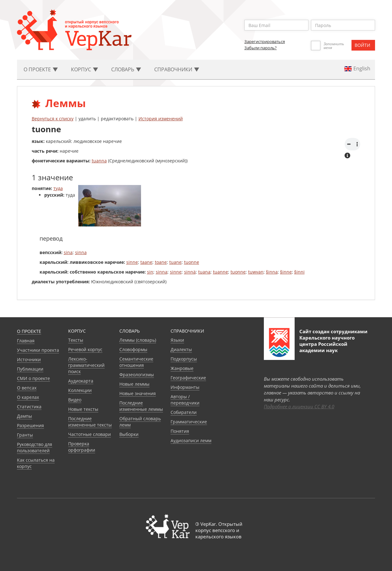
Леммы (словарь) (138, 340)
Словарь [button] (126, 69)
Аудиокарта (81, 381)
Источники (29, 359)
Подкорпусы (184, 359)
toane (161, 262)
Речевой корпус (85, 349)
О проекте (29, 331)
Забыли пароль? (261, 48)
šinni (299, 272)
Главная (26, 341)
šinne (286, 272)
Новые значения (138, 393)
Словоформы (133, 349)
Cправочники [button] (177, 69)
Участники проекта (38, 350)
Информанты (185, 387)
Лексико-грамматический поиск (86, 365)
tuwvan (256, 272)
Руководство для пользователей (35, 447)
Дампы (24, 416)
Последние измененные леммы (141, 406)
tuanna (99, 161)
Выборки (129, 434)
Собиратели (184, 412)
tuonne (192, 262)
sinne (132, 262)
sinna (81, 252)
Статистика (29, 407)
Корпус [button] (84, 69)
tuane (175, 262)
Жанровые (182, 368)
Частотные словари (90, 434)
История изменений (161, 119)
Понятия (180, 431)
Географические (188, 378)
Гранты (25, 435)
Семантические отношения (136, 362)
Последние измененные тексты (90, 422)
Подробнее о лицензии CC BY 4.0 (299, 406)
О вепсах (27, 388)
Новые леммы (134, 384)
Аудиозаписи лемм (191, 440)
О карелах (28, 397)
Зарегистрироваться (265, 41)
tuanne (220, 272)
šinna (272, 272)
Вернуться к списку (53, 119)
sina (68, 252)
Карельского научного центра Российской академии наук (327, 344)
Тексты (76, 340)
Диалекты (181, 349)
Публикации (30, 369)
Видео (75, 400)
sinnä (190, 272)
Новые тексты (83, 409)
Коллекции (80, 390)
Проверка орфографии (82, 447)
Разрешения (30, 425)
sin (150, 272)
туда (58, 188)
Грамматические (189, 422)
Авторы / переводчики (185, 400)
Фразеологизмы (137, 375)
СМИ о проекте (33, 378)
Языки (177, 340)
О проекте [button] (41, 69)
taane (146, 262)
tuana (204, 272)
